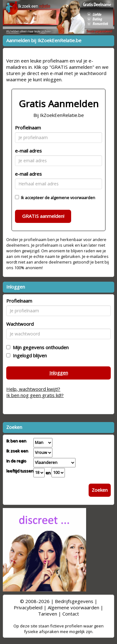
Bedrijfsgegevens (74, 601)
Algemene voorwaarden (73, 607)
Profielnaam (28, 128)
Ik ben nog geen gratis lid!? (35, 395)
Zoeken (100, 490)
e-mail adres (28, 151)
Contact (71, 614)
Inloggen (59, 373)
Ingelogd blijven (29, 355)
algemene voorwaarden (73, 198)
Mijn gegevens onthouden (39, 347)
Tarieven (48, 614)
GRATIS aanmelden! (43, 216)
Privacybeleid (28, 607)
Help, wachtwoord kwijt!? (33, 389)
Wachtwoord (20, 324)
